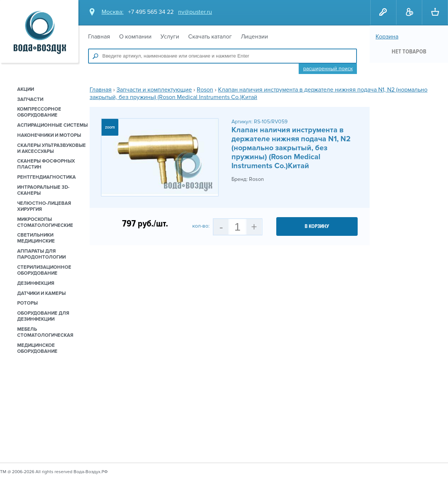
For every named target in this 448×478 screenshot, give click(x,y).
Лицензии (254, 37)
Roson (205, 90)
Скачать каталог (210, 37)
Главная (99, 37)
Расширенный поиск (328, 69)
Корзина (387, 37)
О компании (135, 37)
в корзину (317, 226)
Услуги (170, 37)
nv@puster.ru (195, 12)
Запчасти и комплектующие (154, 90)
